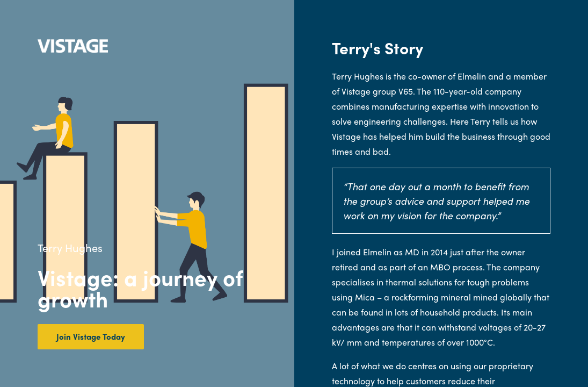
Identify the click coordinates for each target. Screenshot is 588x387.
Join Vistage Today (91, 336)
